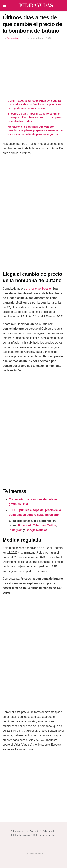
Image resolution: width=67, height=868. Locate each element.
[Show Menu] (4, 5)
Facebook (25, 525)
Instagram (16, 530)
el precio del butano (38, 289)
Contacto (34, 831)
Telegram (39, 525)
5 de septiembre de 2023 (38, 38)
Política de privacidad (44, 835)
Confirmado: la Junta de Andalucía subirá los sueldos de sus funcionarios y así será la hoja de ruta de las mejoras (35, 104)
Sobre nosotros (18, 831)
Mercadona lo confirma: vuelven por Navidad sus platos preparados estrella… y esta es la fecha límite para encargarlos (35, 130)
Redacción (13, 38)
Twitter (52, 525)
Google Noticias (37, 530)
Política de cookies (20, 835)
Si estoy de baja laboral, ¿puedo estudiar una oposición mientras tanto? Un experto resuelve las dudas (35, 117)
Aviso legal (48, 831)
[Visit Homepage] (36, 5)
